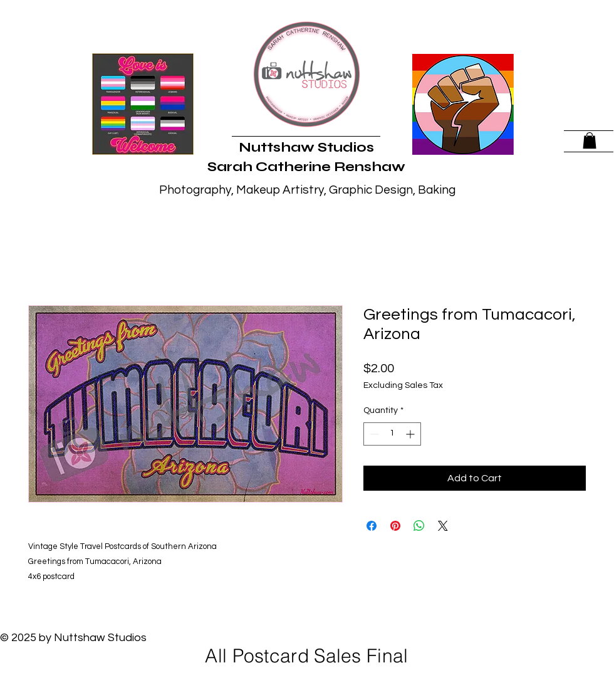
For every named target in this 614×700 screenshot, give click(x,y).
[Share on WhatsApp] (419, 526)
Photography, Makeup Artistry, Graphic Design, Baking (307, 190)
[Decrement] (373, 434)
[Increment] (411, 434)
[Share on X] (443, 526)
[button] (590, 140)
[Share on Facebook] (372, 526)
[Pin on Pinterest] (395, 526)
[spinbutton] (392, 434)
